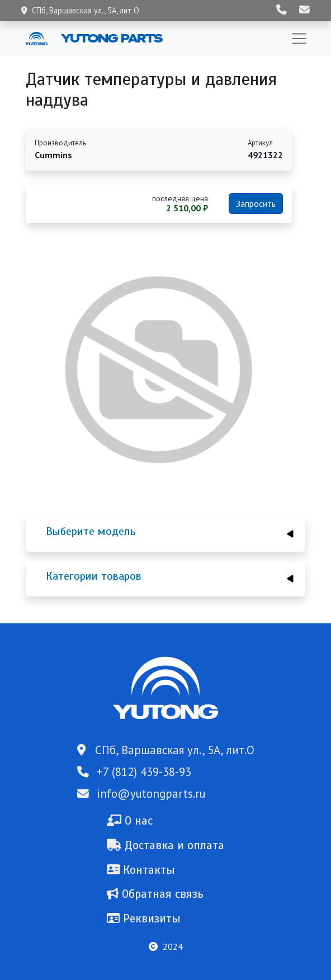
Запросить (256, 203)
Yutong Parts (111, 38)
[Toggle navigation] (299, 39)
